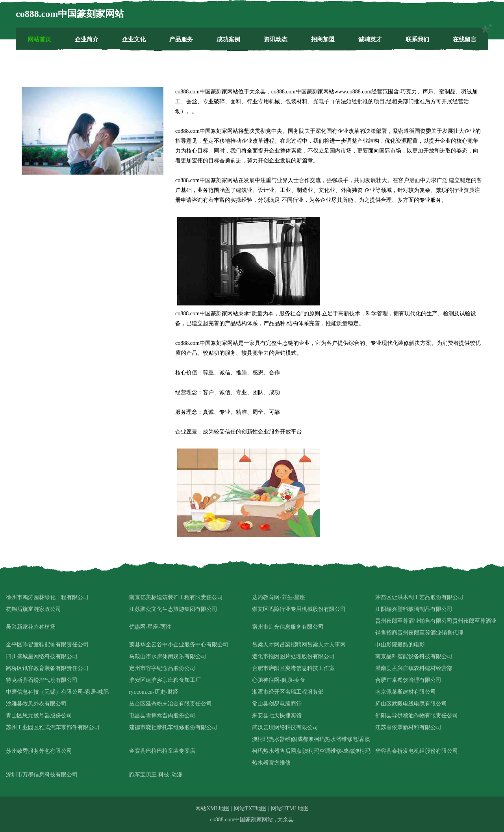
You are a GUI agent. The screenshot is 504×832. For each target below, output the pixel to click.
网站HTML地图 (290, 809)
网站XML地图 (212, 809)
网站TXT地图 (250, 809)
